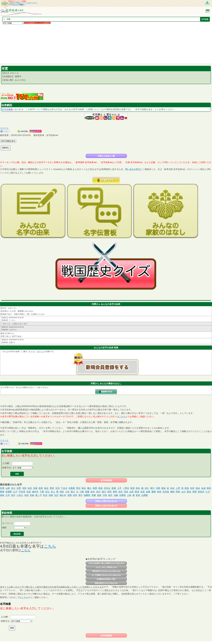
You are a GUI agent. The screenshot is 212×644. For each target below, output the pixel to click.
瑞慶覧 (87, 495)
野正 (78, 488)
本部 (109, 492)
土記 (183, 492)
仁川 (208, 492)
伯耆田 (122, 495)
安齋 (69, 495)
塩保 (29, 492)
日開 (158, 488)
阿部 (178, 492)
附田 (209, 488)
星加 (187, 488)
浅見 (120, 492)
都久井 (63, 495)
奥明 (115, 492)
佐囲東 (72, 488)
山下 (15, 492)
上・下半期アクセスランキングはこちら (106, 575)
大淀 (56, 495)
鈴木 (93, 492)
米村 (192, 488)
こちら (122, 417)
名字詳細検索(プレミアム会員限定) (37, 23)
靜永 (138, 488)
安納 (32, 495)
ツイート (4, 128)
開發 (2, 492)
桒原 (143, 492)
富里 (138, 495)
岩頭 (27, 495)
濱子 (81, 495)
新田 (41, 488)
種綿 (172, 492)
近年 (4, 109)
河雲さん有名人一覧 (106, 156)
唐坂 (163, 488)
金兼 (148, 492)
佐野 (19, 488)
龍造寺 (201, 492)
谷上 (53, 492)
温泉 (99, 495)
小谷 (67, 492)
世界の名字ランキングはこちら (106, 583)
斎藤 (87, 492)
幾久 (89, 488)
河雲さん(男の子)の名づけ (106, 501)
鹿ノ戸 (39, 495)
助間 (95, 488)
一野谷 (126, 488)
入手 (119, 488)
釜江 (73, 492)
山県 (131, 492)
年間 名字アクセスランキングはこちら (106, 571)
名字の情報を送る (8, 141)
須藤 (116, 495)
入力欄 (5, 463)
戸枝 (105, 495)
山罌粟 (145, 495)
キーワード (8, 523)
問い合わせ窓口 (133, 169)
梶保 (137, 492)
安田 (24, 488)
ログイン (40, 351)
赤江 (147, 488)
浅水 (172, 488)
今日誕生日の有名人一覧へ (106, 579)
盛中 (152, 488)
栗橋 (154, 492)
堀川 (104, 492)
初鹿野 (9, 492)
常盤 (2, 488)
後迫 (198, 488)
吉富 (30, 488)
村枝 (159, 492)
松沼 (45, 495)
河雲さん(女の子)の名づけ (106, 506)
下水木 (64, 488)
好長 (75, 495)
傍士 (13, 488)
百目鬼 (166, 492)
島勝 (114, 488)
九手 (8, 495)
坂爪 (110, 495)
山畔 (8, 488)
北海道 (9, 109)
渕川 (98, 492)
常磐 (94, 495)
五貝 (57, 488)
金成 (203, 488)
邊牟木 (35, 492)
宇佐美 (22, 492)
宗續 (51, 495)
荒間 (194, 492)
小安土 (20, 495)
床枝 (2, 495)
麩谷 (84, 488)
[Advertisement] (81, 44)
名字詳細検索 (106, 480)
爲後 (100, 488)
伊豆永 (107, 488)
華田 (52, 488)
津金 (126, 492)
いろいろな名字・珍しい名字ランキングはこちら (106, 563)
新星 (132, 488)
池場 (35, 488)
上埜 (178, 488)
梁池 (189, 492)
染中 (13, 495)
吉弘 (47, 492)
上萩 (129, 495)
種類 (4, 528)
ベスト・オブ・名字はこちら (106, 567)
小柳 (82, 492)
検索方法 (6, 468)
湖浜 (62, 492)
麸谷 (46, 488)
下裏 (42, 492)
